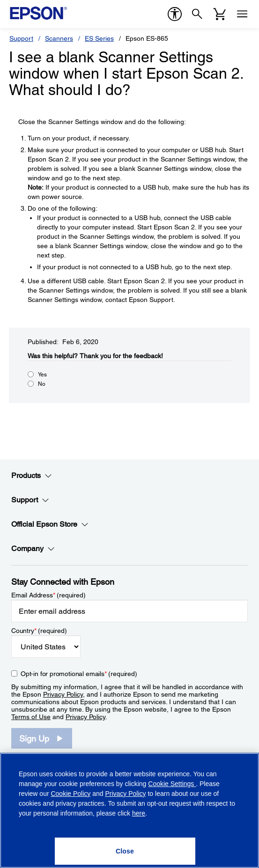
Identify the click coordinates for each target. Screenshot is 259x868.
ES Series (99, 38)
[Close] (125, 851)
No (42, 384)
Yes (42, 375)
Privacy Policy (63, 694)
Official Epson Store (50, 524)
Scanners (59, 38)
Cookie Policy (70, 794)
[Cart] (220, 14)
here (139, 813)
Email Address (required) (48, 595)
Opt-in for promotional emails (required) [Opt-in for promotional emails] (79, 674)
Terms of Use (31, 717)
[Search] (197, 14)
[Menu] (242, 14)
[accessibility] (175, 14)
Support (21, 38)
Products (32, 476)
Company (33, 549)
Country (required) (39, 631)
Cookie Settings (172, 784)
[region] (129, 810)
